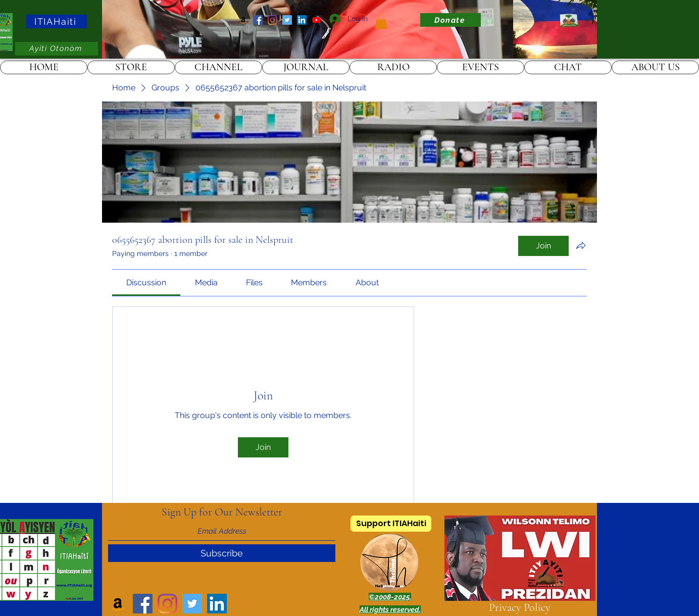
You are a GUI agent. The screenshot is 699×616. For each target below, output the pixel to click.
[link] (381, 22)
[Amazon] (243, 20)
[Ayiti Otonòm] (57, 49)
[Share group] (581, 245)
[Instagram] (272, 20)
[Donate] (451, 20)
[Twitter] (287, 20)
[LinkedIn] (302, 20)
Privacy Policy (520, 607)
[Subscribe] (222, 553)
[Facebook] (258, 20)
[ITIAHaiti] (57, 21)
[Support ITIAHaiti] (391, 524)
